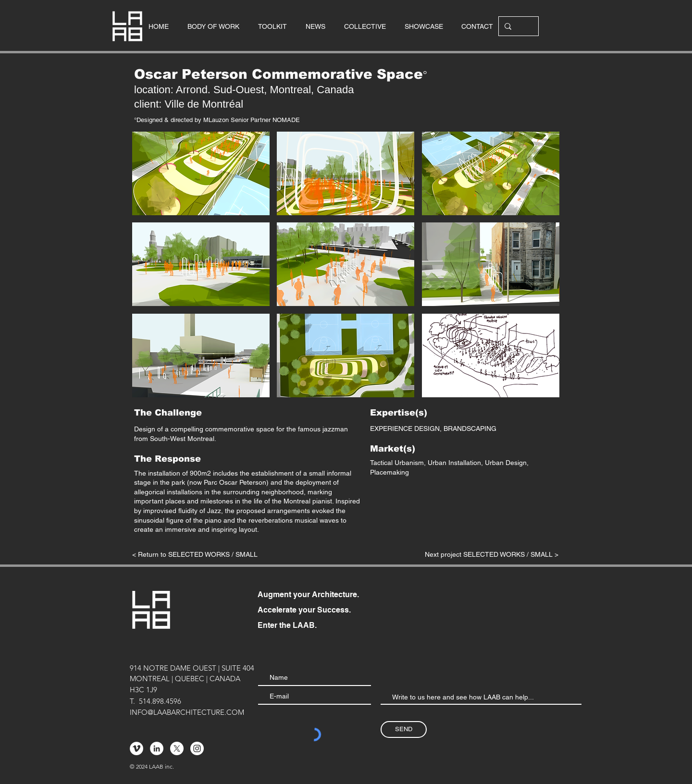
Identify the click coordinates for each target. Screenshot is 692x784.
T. (132, 701)
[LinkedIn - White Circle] (157, 748)
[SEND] (404, 729)
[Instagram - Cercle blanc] (197, 748)
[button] (201, 173)
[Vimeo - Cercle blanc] (136, 748)
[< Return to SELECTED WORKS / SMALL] (195, 555)
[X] (177, 748)
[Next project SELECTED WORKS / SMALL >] (492, 555)
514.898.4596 (160, 701)
